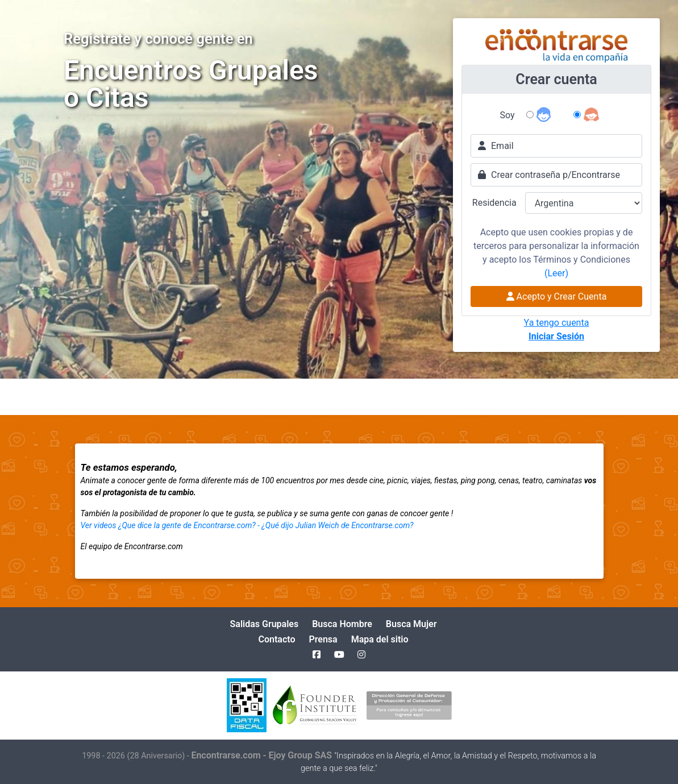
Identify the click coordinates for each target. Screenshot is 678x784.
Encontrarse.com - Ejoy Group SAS (263, 755)
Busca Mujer (411, 624)
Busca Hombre (342, 624)
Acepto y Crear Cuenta (557, 296)
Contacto (276, 639)
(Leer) (556, 273)
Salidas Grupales (265, 624)
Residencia (494, 203)
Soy (508, 115)
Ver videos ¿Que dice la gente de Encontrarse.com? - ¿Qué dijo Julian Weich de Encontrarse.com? (247, 525)
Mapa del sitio (380, 639)
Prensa (323, 639)
